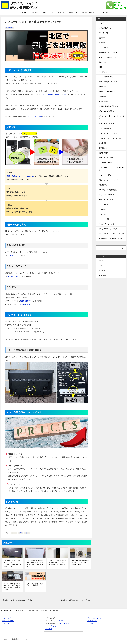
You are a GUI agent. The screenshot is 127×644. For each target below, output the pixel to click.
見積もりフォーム (18, 176)
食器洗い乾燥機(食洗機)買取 (109, 106)
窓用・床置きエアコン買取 (108, 82)
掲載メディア (104, 62)
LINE (42, 94)
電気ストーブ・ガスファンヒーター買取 (112, 169)
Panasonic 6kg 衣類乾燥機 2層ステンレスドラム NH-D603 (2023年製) (80, 563)
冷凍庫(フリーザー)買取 (107, 92)
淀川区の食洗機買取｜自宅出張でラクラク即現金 (35, 585)
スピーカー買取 (104, 219)
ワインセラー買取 (105, 175)
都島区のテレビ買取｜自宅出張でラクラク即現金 (18, 600)
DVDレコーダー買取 (106, 158)
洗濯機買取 (103, 96)
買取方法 (35, 13)
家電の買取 (9, 28)
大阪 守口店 (7, 618)
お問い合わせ (92, 621)
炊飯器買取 (103, 143)
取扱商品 (45, 13)
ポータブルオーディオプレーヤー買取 (112, 234)
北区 (20, 533)
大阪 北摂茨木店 (8, 621)
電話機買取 (103, 185)
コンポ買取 (103, 209)
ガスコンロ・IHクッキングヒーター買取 (112, 117)
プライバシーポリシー (95, 618)
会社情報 (90, 624)
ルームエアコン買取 (106, 77)
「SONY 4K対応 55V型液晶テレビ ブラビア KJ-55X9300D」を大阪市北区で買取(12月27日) (12, 564)
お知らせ (102, 261)
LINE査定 (31, 176)
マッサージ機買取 (105, 128)
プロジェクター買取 (106, 163)
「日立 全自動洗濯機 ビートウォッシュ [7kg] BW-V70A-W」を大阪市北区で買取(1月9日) (35, 564)
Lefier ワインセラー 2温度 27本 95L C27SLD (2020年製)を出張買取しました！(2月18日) (58, 564)
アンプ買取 (103, 214)
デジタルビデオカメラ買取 (108, 229)
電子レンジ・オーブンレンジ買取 (110, 138)
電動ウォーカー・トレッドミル (110, 180)
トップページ (23, 13)
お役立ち (102, 266)
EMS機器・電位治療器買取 (108, 190)
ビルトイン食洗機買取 (107, 111)
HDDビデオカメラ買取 (107, 200)
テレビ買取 (103, 72)
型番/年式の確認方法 (89, 13)
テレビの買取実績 (35, 116)
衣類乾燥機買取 (104, 101)
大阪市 (27, 533)
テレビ (14, 533)
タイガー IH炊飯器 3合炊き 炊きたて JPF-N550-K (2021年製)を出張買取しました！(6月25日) (13, 587)
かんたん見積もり (58, 13)
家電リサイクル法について (108, 57)
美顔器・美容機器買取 (107, 195)
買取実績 (102, 271)
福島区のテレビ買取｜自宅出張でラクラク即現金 (75, 600)
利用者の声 (103, 67)
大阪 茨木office (9, 624)
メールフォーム (54, 94)
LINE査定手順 (73, 13)
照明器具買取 (104, 153)
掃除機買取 (103, 148)
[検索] (123, 248)
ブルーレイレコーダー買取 (108, 133)
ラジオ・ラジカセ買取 (107, 224)
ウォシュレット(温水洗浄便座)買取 (111, 239)
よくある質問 (104, 13)
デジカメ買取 (104, 204)
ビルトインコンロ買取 (107, 124)
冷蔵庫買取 (103, 87)
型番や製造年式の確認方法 (108, 52)
